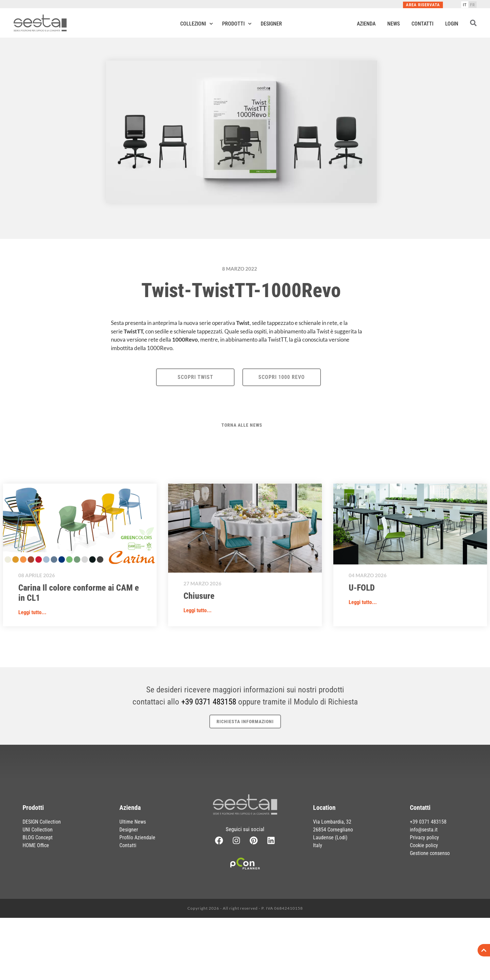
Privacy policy (424, 837)
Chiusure (199, 596)
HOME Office (36, 845)
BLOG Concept (38, 837)
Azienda (366, 24)
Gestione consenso (430, 853)
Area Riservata (423, 5)
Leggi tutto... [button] (32, 612)
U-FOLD (362, 588)
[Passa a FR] (472, 5)
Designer (271, 24)
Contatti (422, 24)
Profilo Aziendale (137, 837)
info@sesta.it (424, 830)
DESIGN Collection (42, 822)
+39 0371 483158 (209, 702)
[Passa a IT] (465, 5)
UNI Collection (38, 830)
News (394, 24)
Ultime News (133, 822)
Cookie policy (424, 845)
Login (452, 24)
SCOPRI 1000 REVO (282, 377)
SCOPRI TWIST (195, 377)
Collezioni (197, 24)
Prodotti (237, 24)
